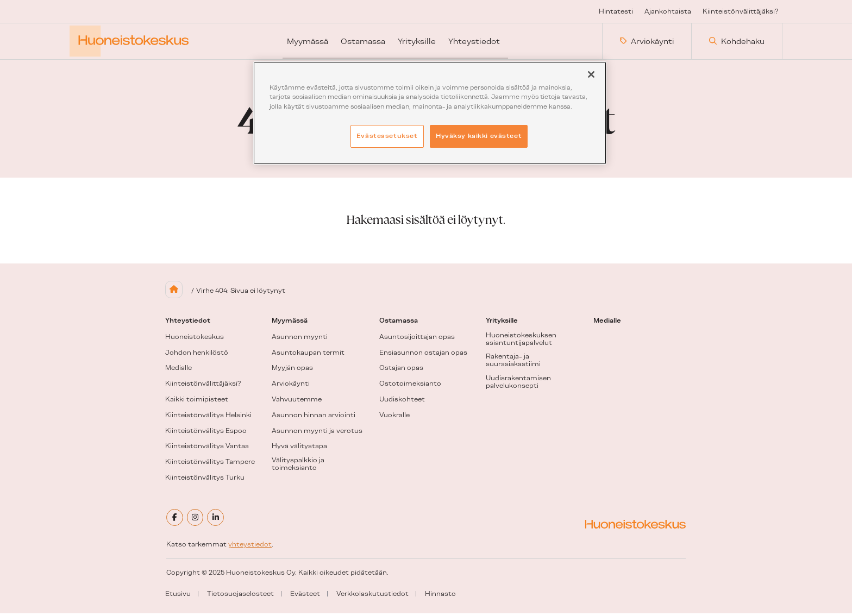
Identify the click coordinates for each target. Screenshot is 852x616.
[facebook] (175, 521)
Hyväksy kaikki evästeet (479, 136)
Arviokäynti (647, 43)
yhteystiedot (250, 548)
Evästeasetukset (387, 136)
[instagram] (196, 521)
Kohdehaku (737, 43)
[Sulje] (591, 74)
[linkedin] (217, 521)
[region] (430, 113)
